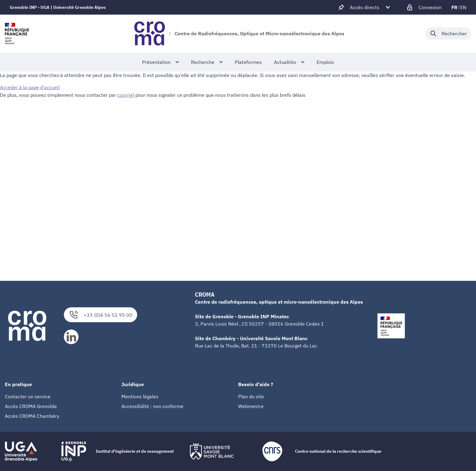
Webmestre (251, 406)
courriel (126, 95)
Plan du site (251, 396)
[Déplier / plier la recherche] (448, 33)
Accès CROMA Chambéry (32, 416)
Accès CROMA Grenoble (31, 406)
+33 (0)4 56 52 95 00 (101, 315)
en (463, 7)
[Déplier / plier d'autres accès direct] (365, 7)
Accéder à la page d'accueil (30, 87)
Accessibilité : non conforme (152, 406)
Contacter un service (28, 396)
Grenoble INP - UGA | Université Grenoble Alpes (58, 7)
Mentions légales (140, 396)
